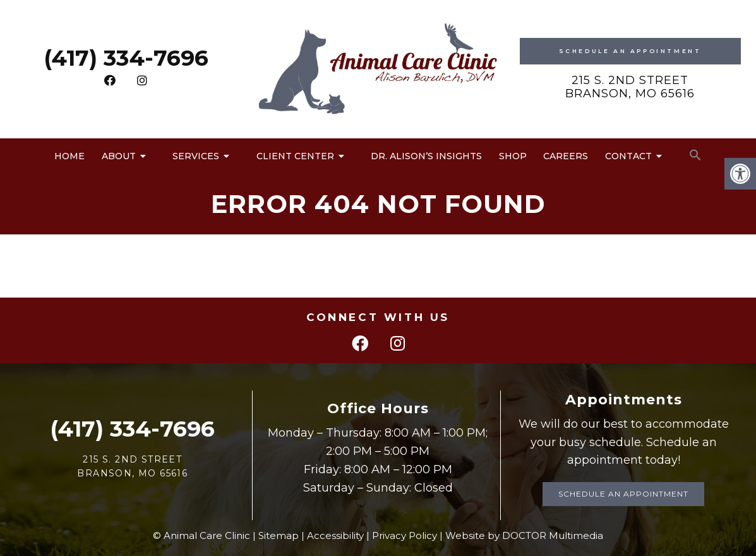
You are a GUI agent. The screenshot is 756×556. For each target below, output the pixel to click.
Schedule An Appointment (630, 51)
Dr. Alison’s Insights (426, 156)
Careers (566, 156)
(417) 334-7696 (126, 58)
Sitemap (279, 535)
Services (196, 156)
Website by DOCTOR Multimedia (524, 535)
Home (69, 156)
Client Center (295, 156)
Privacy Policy (405, 535)
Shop (513, 156)
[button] (695, 155)
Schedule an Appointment (623, 494)
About (119, 156)
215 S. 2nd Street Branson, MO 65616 (630, 87)
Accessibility (335, 535)
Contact (628, 156)
